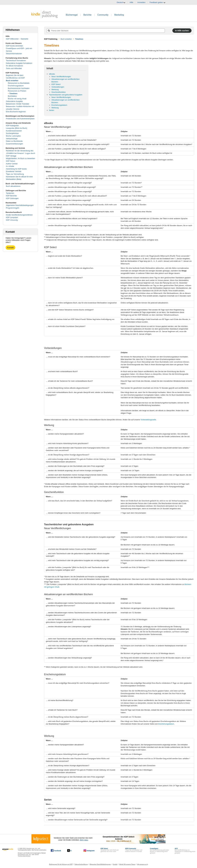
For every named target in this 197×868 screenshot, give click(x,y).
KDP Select (11, 161)
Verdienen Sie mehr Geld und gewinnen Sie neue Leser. (110, 850)
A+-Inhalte (10, 166)
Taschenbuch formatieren (16, 61)
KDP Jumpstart (12, 217)
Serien (52, 110)
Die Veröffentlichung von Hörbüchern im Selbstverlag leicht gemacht (185, 851)
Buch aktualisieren (13, 186)
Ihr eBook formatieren (15, 66)
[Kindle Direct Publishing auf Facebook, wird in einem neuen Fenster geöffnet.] (56, 851)
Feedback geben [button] (158, 2)
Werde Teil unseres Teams (127, 864)
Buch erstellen (12, 80)
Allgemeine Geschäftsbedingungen (20, 205)
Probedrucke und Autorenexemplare (20, 119)
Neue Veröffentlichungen (61, 77)
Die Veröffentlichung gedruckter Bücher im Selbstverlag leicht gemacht (159, 851)
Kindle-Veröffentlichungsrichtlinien (19, 215)
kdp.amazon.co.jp (142, 864)
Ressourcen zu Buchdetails (19, 83)
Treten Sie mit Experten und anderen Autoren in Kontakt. (134, 850)
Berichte (87, 15)
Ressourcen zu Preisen (17, 91)
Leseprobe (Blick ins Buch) (17, 128)
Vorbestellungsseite (148, 420)
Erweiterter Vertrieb (14, 171)
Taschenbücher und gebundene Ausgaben (66, 95)
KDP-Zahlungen (12, 198)
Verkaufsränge (12, 139)
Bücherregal (72, 15)
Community (103, 15)
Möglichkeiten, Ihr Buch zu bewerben (21, 158)
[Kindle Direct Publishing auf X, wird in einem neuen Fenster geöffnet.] (72, 851)
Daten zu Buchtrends (14, 141)
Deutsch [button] (121, 2)
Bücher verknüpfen (13, 136)
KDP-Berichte (11, 196)
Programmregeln (13, 208)
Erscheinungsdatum (16, 86)
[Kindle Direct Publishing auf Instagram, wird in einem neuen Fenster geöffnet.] (89, 851)
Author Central (12, 164)
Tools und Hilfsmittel (14, 68)
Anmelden (141, 2)
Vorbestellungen (58, 87)
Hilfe (131, 2)
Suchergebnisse (12, 133)
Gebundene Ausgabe (14, 101)
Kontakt (10, 248)
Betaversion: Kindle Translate (18, 104)
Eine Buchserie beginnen (16, 112)
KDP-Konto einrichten (15, 46)
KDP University (12, 220)
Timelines (13, 93)
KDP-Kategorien (12, 126)
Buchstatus (12, 96)
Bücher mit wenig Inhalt (17, 99)
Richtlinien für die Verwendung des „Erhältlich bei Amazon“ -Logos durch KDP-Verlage (21, 153)
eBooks (52, 74)
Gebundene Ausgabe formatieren (19, 63)
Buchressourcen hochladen (19, 88)
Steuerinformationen (14, 54)
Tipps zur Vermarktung (15, 174)
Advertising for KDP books (16, 169)
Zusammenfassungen (15, 144)
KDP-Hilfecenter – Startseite (17, 39)
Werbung (55, 90)
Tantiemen (10, 193)
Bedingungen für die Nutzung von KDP (61, 864)
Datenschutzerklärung (81, 864)
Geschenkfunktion (59, 92)
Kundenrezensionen (14, 131)
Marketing (119, 15)
